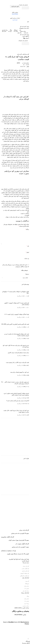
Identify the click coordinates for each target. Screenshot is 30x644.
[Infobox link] (15, 529)
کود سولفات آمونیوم (25, 573)
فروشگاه (27, 584)
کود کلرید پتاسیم (26, 571)
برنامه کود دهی (26, 591)
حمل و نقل (27, 586)
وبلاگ (28, 596)
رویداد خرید (27, 604)
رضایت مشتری (26, 606)
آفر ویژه (27, 581)
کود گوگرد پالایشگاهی (24, 576)
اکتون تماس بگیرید (15, 6)
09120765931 (18, 615)
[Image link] (21, 556)
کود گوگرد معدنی (25, 569)
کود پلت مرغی (26, 566)
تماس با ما (27, 588)
